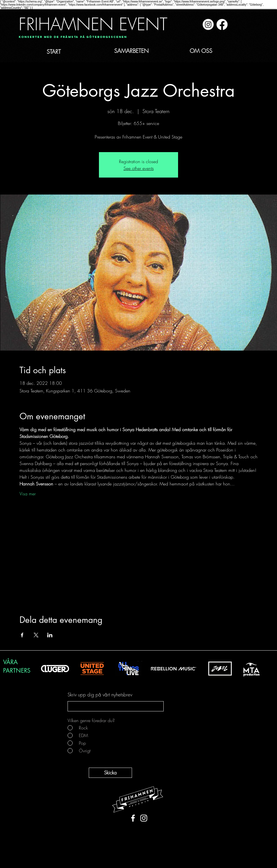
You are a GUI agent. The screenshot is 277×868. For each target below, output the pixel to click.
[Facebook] (222, 24)
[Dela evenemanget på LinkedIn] (50, 635)
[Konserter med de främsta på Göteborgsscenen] (73, 37)
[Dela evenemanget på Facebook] (22, 635)
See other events (139, 168)
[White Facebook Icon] (133, 818)
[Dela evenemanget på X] (36, 635)
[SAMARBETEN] (142, 51)
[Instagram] (208, 24)
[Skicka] (110, 773)
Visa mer (28, 494)
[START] (66, 52)
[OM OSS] (207, 51)
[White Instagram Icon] (144, 818)
